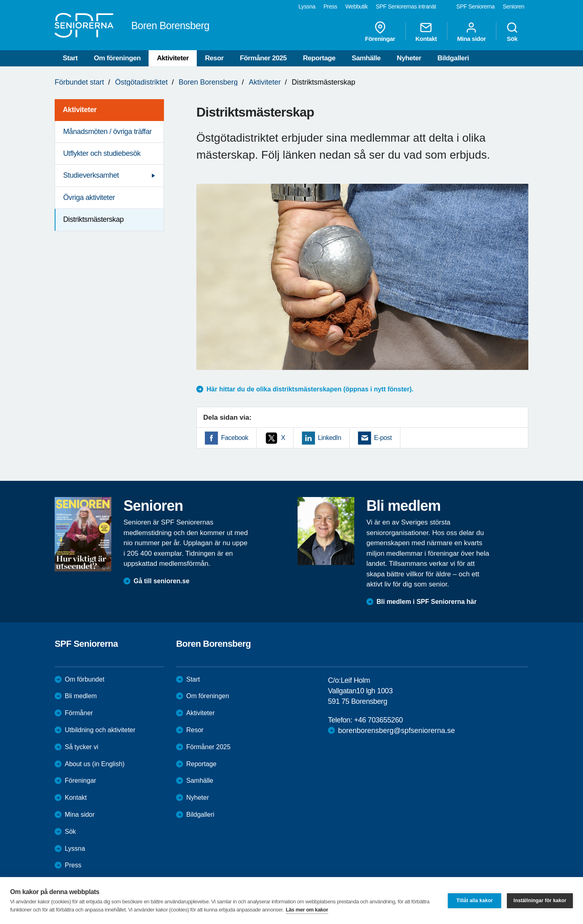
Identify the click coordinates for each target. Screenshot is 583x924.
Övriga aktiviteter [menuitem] (89, 198)
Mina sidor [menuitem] (471, 32)
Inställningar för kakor (540, 901)
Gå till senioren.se (162, 581)
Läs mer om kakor (307, 910)
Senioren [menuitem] (514, 6)
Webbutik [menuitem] (356, 6)
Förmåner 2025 (263, 58)
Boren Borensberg (208, 82)
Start (70, 58)
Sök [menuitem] (512, 32)
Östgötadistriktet (141, 82)
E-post (383, 438)
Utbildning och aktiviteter (100, 730)
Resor (214, 58)
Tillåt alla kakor (474, 901)
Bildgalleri (453, 58)
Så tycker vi (82, 747)
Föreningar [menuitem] (380, 32)
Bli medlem (81, 696)
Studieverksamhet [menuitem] (91, 175)
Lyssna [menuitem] (307, 6)
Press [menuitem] (330, 6)
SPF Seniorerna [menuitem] (476, 6)
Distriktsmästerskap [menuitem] (93, 219)
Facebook (235, 438)
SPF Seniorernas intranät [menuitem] (406, 6)
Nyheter (409, 58)
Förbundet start (79, 82)
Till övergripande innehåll (0, 0)
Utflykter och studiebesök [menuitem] (102, 153)
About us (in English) (95, 764)
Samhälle (366, 58)
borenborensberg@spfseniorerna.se (396, 731)
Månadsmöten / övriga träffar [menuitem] (107, 132)
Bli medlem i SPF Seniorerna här (427, 602)
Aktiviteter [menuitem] (80, 110)
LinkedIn (329, 438)
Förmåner (79, 713)
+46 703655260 (378, 720)
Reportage (319, 58)
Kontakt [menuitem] (426, 32)
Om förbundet (85, 679)
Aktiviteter (173, 58)
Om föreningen (117, 58)
